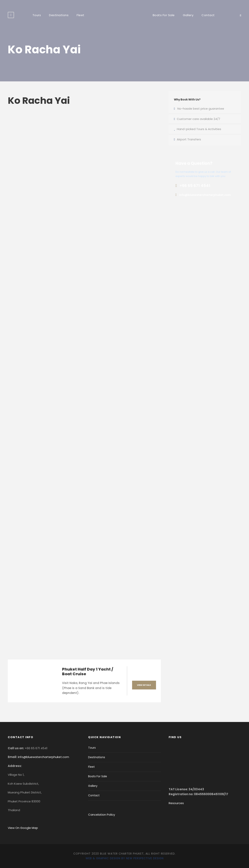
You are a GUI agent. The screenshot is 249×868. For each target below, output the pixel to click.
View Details (144, 685)
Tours (37, 15)
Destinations (59, 15)
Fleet (81, 15)
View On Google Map (23, 828)
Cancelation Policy (102, 815)
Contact (208, 15)
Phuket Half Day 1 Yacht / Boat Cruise (88, 672)
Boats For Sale (164, 15)
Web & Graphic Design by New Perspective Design (125, 858)
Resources (176, 803)
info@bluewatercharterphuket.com (43, 757)
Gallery (188, 15)
